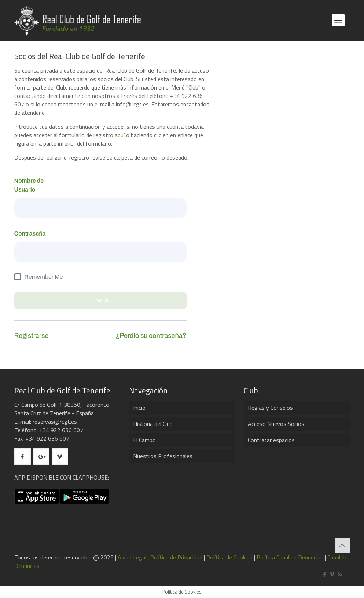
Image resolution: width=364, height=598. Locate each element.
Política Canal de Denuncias (290, 557)
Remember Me (44, 277)
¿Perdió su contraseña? (151, 336)
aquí (120, 135)
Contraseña (30, 234)
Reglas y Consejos (270, 408)
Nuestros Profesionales (163, 456)
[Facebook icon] (325, 574)
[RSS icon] (340, 574)
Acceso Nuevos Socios (276, 424)
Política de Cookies (229, 557)
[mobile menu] (338, 20)
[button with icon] (23, 457)
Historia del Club (153, 424)
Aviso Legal (132, 557)
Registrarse (32, 336)
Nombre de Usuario (29, 185)
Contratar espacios (271, 440)
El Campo (144, 440)
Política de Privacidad (176, 557)
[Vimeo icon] (332, 574)
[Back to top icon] (342, 546)
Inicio (139, 408)
